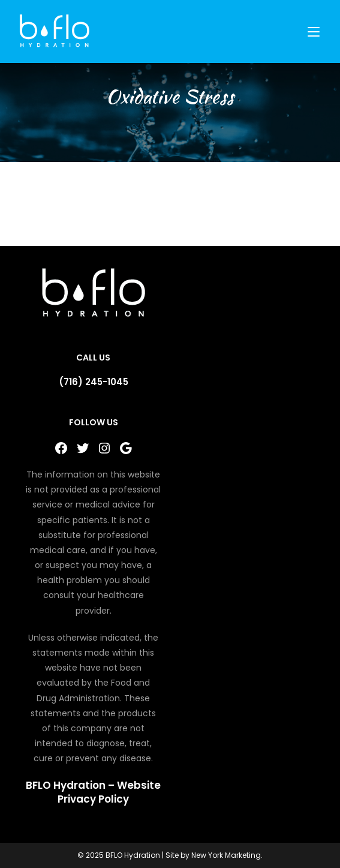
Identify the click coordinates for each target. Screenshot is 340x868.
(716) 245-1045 (94, 382)
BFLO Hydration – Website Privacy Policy (93, 792)
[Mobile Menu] (315, 31)
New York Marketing (226, 855)
